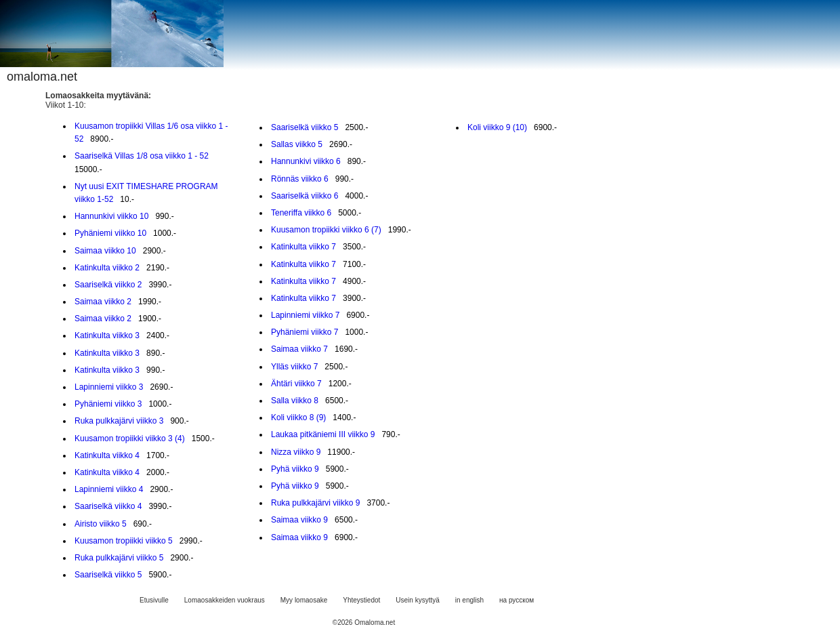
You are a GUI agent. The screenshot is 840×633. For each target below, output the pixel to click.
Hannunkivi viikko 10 (111, 216)
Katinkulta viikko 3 (107, 335)
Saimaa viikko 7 (299, 349)
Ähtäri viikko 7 (296, 384)
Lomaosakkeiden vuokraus (225, 600)
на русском (517, 600)
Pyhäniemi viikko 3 (108, 404)
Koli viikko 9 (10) (497, 127)
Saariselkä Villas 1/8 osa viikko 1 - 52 (142, 156)
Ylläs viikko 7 (294, 367)
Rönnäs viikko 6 (300, 179)
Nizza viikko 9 (296, 452)
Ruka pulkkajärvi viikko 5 (119, 558)
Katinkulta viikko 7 (303, 247)
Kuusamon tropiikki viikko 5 (124, 541)
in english (469, 600)
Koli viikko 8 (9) (298, 417)
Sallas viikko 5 (297, 144)
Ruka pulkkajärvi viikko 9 (315, 503)
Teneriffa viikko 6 (301, 213)
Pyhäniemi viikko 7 (304, 332)
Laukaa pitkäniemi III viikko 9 (323, 434)
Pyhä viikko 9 (295, 469)
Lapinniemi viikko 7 (305, 315)
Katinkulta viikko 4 (107, 455)
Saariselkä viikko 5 (108, 575)
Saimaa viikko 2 (103, 302)
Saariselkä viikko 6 (304, 196)
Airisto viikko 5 (101, 524)
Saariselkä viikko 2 (108, 285)
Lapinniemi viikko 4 (109, 489)
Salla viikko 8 (295, 401)
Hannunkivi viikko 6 (306, 161)
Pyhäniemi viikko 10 (110, 233)
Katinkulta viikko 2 (107, 268)
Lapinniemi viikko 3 (109, 387)
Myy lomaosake (304, 600)
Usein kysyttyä (417, 600)
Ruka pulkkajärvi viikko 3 (119, 421)
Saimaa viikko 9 (299, 520)
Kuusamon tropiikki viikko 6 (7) (326, 230)
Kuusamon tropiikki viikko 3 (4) (130, 438)
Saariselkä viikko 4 (108, 506)
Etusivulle (154, 600)
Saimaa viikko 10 (105, 251)
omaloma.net (42, 77)
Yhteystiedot (361, 600)
